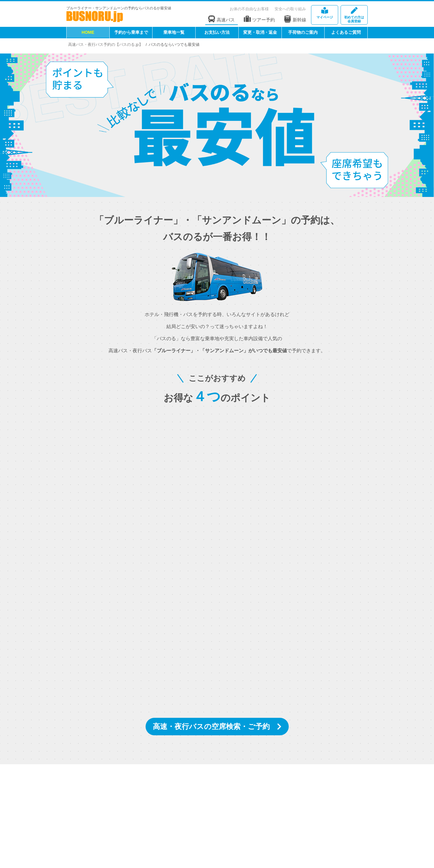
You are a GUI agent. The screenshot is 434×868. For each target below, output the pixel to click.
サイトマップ (348, 823)
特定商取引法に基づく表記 (217, 823)
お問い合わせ (82, 828)
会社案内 (99, 823)
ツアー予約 (259, 19)
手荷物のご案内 (303, 32)
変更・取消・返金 (260, 32)
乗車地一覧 (174, 32)
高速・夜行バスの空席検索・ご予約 (211, 726)
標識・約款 (175, 823)
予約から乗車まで (131, 32)
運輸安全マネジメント (136, 823)
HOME (88, 32)
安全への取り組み (290, 9)
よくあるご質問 (346, 32)
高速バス (222, 19)
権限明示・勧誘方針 (268, 823)
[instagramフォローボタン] (179, 794)
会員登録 (354, 15)
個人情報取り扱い (311, 823)
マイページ (325, 13)
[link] (320, 847)
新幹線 (295, 19)
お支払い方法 (217, 32)
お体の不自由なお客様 (249, 9)
